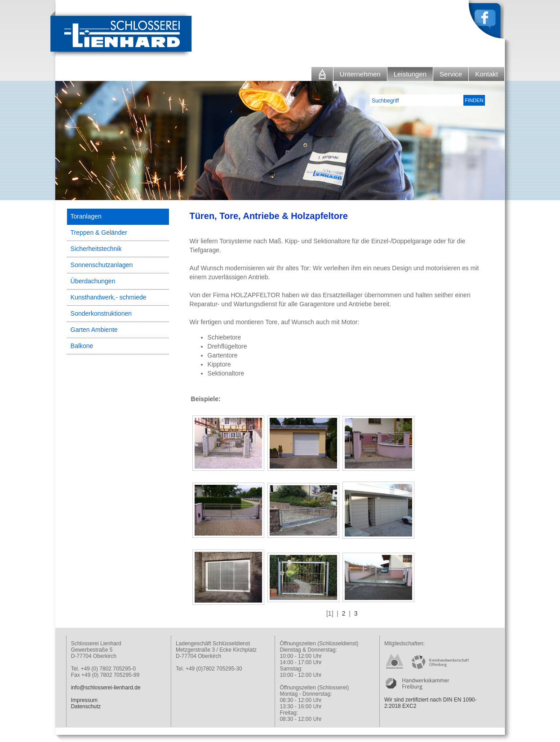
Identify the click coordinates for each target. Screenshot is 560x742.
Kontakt (487, 74)
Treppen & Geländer (99, 232)
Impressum (84, 700)
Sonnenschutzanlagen (102, 265)
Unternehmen (360, 74)
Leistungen (410, 74)
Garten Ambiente (94, 330)
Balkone (82, 346)
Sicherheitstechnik (96, 249)
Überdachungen (93, 281)
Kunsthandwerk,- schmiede (109, 297)
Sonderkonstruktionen (101, 313)
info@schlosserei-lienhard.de (106, 688)
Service (451, 74)
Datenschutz (86, 706)
